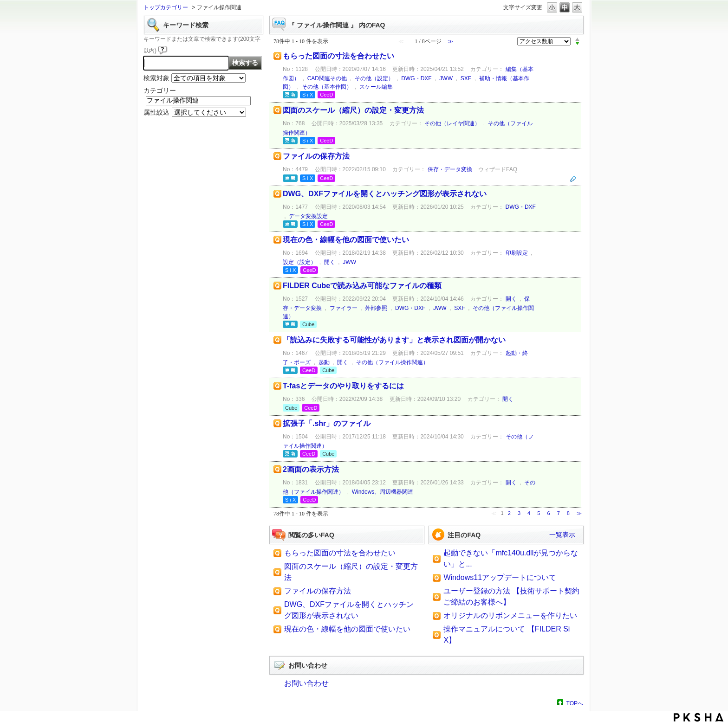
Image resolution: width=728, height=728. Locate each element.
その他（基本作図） (327, 87)
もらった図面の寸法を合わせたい (338, 56)
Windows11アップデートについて (500, 577)
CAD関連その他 (327, 78)
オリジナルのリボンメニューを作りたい (510, 615)
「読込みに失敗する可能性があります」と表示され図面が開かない (394, 340)
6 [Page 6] (548, 513)
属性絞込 (156, 112)
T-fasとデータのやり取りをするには (343, 386)
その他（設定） (374, 78)
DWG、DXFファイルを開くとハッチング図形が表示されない (385, 194)
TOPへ (575, 703)
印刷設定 (517, 253)
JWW (446, 78)
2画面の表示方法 (311, 469)
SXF (466, 78)
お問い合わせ (306, 683)
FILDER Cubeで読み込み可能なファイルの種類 (362, 286)
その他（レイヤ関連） (452, 123)
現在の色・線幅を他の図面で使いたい (346, 240)
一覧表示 (562, 535)
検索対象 (156, 78)
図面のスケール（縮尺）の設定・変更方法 (353, 110)
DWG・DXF (416, 78)
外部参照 (376, 308)
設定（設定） (299, 262)
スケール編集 (376, 87)
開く (330, 262)
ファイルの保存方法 (316, 156)
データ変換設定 (308, 216)
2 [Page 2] (509, 513)
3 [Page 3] (519, 513)
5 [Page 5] (539, 513)
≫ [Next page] (579, 513)
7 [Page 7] (559, 513)
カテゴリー (160, 90)
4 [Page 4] (529, 513)
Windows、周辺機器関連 (383, 492)
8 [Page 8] (568, 513)
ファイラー (344, 308)
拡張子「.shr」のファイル (327, 423)
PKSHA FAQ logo (699, 717)
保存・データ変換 (450, 169)
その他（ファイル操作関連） (392, 362)
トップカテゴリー (166, 7)
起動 (324, 362)
